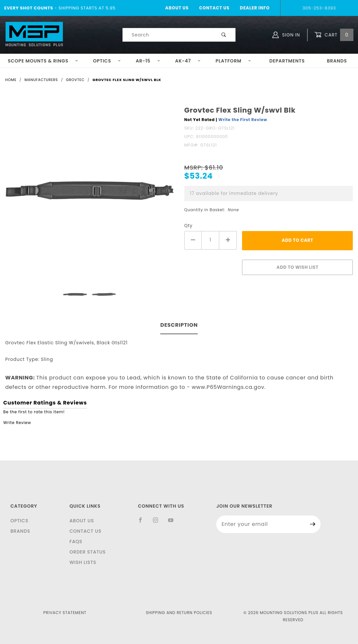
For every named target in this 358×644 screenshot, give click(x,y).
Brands (337, 61)
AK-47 (188, 61)
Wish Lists (83, 562)
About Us (177, 8)
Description (179, 325)
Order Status (87, 552)
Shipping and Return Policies (179, 613)
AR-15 (148, 61)
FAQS (76, 541)
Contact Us (214, 8)
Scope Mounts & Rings (43, 61)
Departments (287, 61)
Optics (107, 61)
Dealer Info (255, 8)
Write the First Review (243, 120)
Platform (234, 61)
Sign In (286, 35)
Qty (189, 226)
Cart (334, 35)
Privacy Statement (65, 613)
